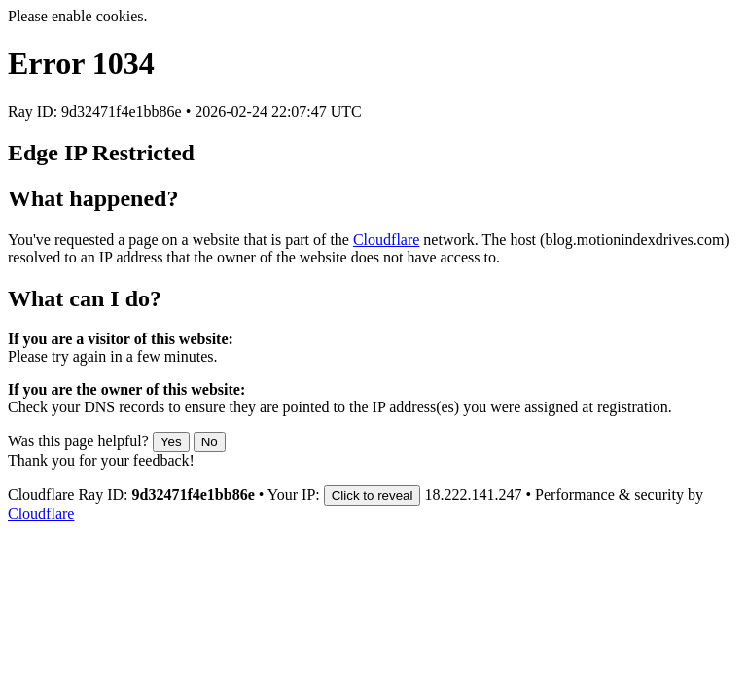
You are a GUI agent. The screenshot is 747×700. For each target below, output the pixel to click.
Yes (171, 442)
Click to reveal (373, 495)
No (210, 442)
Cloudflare (386, 240)
